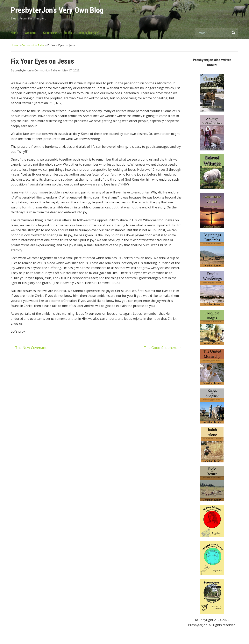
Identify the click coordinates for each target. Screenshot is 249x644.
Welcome (31, 33)
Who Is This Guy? (89, 33)
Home (14, 33)
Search (233, 33)
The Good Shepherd (163, 348)
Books (68, 33)
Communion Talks (33, 45)
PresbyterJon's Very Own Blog (57, 10)
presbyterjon (23, 70)
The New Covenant (29, 348)
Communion (50, 33)
